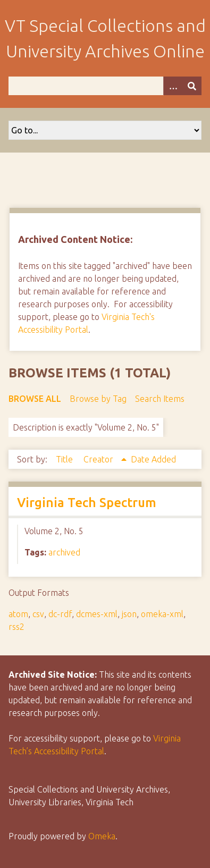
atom (18, 614)
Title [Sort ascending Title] (65, 459)
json (129, 614)
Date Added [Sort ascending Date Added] (153, 459)
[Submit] (192, 86)
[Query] (105, 86)
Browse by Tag (98, 399)
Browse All (35, 399)
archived (64, 552)
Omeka (102, 836)
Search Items (160, 399)
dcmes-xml (97, 614)
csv (38, 614)
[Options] (173, 86)
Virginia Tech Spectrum (87, 503)
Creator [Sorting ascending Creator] (99, 459)
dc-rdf (60, 614)
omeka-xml (162, 614)
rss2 (16, 627)
